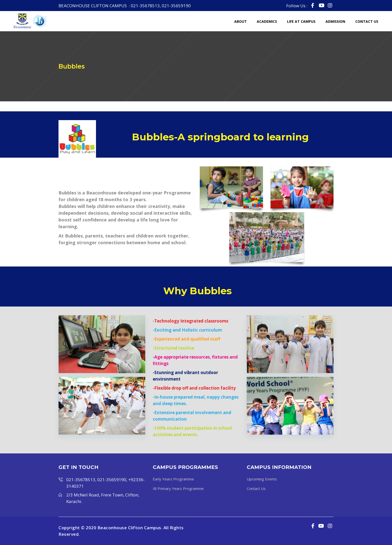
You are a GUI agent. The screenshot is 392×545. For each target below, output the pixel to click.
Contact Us (256, 488)
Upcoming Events (262, 479)
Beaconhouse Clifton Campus (129, 528)
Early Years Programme (173, 479)
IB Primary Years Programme (178, 488)
